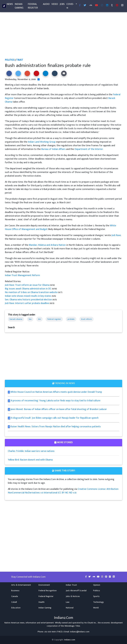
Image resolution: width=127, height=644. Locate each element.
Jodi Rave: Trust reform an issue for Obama (27, 285)
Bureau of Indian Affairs (53, 149)
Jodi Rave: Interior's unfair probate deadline (27, 303)
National (70, 608)
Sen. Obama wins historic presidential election (29, 300)
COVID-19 (70, 7)
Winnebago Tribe (72, 626)
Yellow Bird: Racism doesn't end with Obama (30, 460)
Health (41, 602)
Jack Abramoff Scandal (76, 591)
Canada (15, 596)
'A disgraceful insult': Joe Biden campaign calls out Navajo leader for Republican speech (55, 418)
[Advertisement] (64, 36)
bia (30, 319)
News (10, 5)
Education (16, 608)
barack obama (16, 319)
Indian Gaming (19, 7)
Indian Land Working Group (42, 142)
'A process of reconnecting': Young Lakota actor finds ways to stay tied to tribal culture (55, 401)
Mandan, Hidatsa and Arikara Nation (47, 245)
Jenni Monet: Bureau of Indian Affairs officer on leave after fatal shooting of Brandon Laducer (59, 409)
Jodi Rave (116, 235)
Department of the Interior (89, 149)
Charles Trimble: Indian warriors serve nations (31, 451)
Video (55, 5)
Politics (10, 60)
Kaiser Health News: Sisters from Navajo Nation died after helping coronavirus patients (56, 427)
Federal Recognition (48, 591)
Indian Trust (71, 585)
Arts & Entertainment (21, 585)
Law (68, 602)
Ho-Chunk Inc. (90, 623)
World (96, 608)
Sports (96, 596)
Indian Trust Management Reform (22, 275)
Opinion (97, 585)
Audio (46, 5)
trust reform (86, 319)
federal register (54, 319)
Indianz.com (70, 640)
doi (39, 319)
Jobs (62, 5)
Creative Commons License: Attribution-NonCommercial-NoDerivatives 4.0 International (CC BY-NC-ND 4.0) (63, 491)
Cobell (14, 602)
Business (15, 591)
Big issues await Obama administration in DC (28, 289)
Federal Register (33, 7)
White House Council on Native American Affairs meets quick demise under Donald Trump (56, 392)
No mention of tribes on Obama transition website (31, 292)
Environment (44, 585)
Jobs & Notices (73, 596)
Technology (98, 602)
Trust (20, 60)
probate (71, 319)
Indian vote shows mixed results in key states (28, 296)
